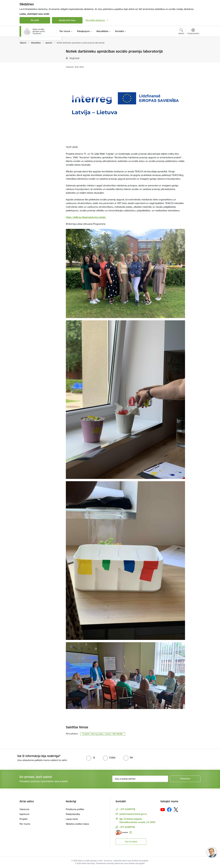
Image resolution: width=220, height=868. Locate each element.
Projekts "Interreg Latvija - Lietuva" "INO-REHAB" (103, 734)
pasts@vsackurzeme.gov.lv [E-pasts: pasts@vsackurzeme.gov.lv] (133, 814)
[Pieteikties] (185, 779)
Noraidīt (35, 20)
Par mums (25, 824)
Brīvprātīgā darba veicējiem (37, 51)
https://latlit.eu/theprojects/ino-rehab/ (86, 217)
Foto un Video (30, 62)
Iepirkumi (24, 814)
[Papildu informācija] (131, 832)
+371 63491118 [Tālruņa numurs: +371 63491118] (127, 809)
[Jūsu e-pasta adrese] (140, 779)
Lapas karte (72, 819)
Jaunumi (27, 57)
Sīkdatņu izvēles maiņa (77, 824)
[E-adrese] (122, 832)
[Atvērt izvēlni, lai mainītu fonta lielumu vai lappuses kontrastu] (193, 32)
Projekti (23, 819)
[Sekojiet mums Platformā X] (176, 810)
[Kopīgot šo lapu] (193, 58)
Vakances (24, 809)
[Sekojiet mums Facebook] (169, 810)
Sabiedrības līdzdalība (34, 67)
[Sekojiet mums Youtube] (163, 809)
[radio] (91, 757)
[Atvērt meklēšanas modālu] (181, 32)
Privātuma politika (75, 809)
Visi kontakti (131, 842)
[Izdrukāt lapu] (193, 50)
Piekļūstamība (73, 814)
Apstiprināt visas (67, 20)
